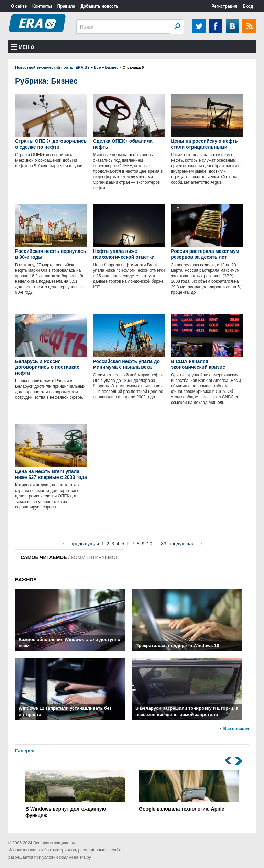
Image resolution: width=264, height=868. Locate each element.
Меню (23, 47)
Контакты (42, 6)
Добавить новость (99, 6)
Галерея (25, 751)
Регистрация (224, 6)
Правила (66, 6)
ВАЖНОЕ (26, 580)
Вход (248, 6)
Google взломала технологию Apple (189, 791)
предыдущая (85, 544)
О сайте (19, 6)
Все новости (236, 729)
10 (150, 544)
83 (164, 544)
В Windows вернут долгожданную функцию (75, 794)
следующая (182, 544)
